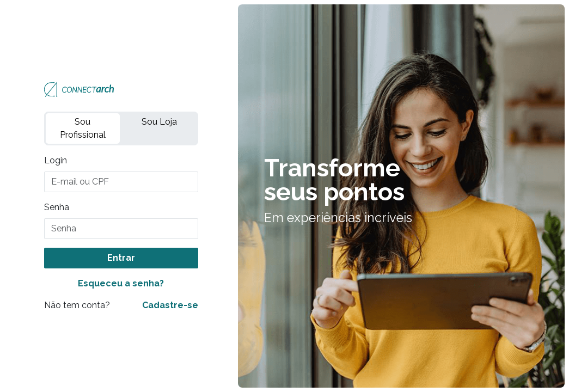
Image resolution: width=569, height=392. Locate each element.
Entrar (121, 258)
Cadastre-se (170, 305)
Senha (57, 207)
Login (56, 160)
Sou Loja (159, 122)
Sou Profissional (83, 128)
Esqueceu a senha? (121, 283)
